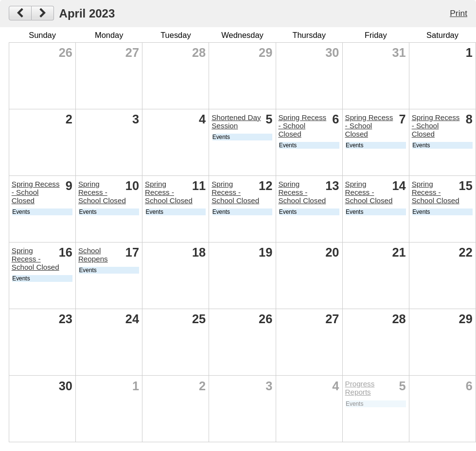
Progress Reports (360, 388)
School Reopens (93, 255)
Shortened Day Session (236, 121)
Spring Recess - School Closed (302, 126)
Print (458, 13)
